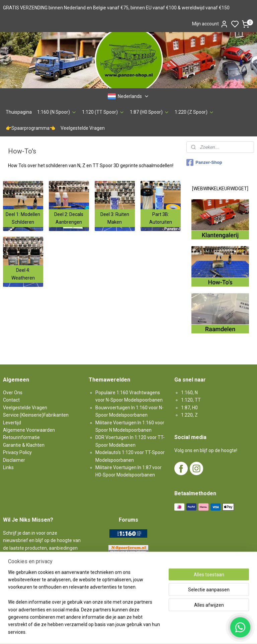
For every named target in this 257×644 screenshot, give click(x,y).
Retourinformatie (21, 437)
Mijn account (210, 24)
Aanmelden (21, 570)
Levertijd (12, 423)
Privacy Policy (17, 452)
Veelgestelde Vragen (83, 128)
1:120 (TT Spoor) (103, 112)
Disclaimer (14, 460)
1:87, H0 (189, 408)
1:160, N (189, 393)
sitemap (152, 632)
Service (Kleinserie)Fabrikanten (36, 415)
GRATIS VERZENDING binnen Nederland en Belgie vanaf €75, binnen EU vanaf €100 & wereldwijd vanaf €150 (116, 8)
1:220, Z (189, 415)
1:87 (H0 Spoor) (150, 112)
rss (165, 632)
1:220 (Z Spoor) (194, 112)
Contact (11, 400)
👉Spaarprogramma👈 (30, 128)
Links (8, 467)
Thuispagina (19, 112)
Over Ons (13, 393)
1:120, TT (191, 400)
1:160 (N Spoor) (57, 112)
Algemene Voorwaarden (29, 430)
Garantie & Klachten (24, 445)
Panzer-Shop (204, 163)
